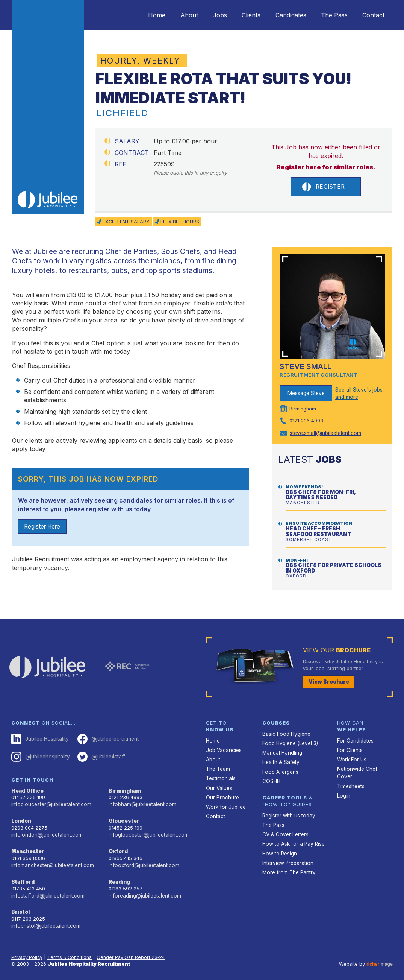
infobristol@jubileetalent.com (45, 920)
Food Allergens (280, 769)
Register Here (44, 527)
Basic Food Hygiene (285, 733)
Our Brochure (221, 794)
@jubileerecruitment (105, 738)
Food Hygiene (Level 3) (289, 742)
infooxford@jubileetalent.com (143, 861)
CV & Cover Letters (285, 830)
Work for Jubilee (225, 803)
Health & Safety (280, 760)
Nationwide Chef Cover (364, 767)
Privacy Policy (28, 952)
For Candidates (355, 739)
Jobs (205, 15)
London (21, 818)
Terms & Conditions (71, 952)
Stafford (22, 877)
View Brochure (327, 681)
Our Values (219, 785)
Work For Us (351, 757)
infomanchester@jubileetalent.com (51, 861)
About (171, 15)
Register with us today (288, 812)
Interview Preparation (287, 858)
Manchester (27, 847)
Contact (372, 15)
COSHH (271, 778)
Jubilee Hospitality (39, 738)
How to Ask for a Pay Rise (293, 839)
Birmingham (124, 788)
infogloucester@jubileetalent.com (50, 802)
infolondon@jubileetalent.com (45, 831)
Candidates (283, 15)
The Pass (329, 15)
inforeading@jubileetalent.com (144, 891)
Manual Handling (281, 751)
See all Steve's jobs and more (358, 394)
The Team (218, 767)
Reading (119, 877)
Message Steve (306, 394)
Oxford (118, 847)
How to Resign (279, 849)
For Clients (349, 748)
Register (323, 187)
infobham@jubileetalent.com (141, 802)
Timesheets (351, 776)
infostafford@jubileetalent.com (47, 891)
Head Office (27, 788)
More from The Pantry (288, 867)
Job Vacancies (223, 748)
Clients (240, 15)
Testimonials (220, 776)
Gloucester (123, 818)
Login (343, 785)
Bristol (20, 907)
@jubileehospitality (40, 755)
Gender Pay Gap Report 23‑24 (134, 952)
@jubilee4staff (99, 755)
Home (136, 15)
